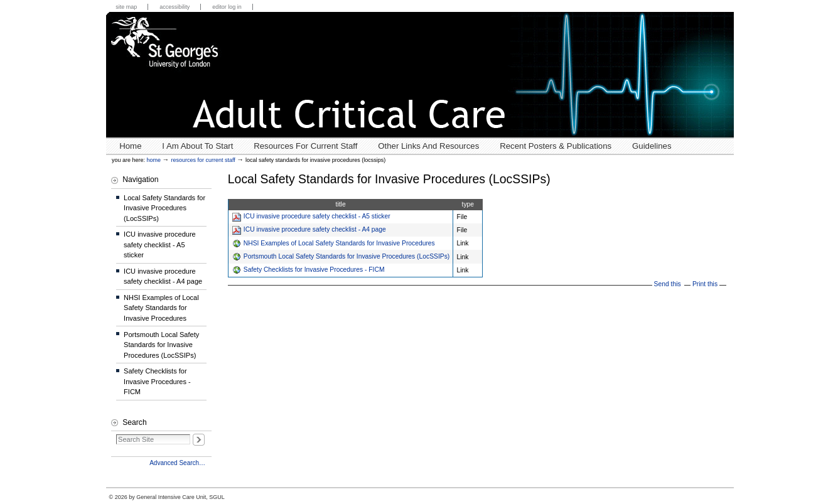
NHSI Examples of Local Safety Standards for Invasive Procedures (339, 243)
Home (130, 146)
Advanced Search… (177, 463)
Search (134, 422)
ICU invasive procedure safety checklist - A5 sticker (317, 216)
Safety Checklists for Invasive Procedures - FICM (314, 270)
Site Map (126, 7)
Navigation (140, 180)
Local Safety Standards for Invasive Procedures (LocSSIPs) (164, 208)
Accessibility (175, 7)
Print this (705, 284)
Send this (668, 284)
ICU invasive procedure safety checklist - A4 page (315, 229)
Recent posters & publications (556, 146)
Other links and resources (428, 146)
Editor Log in (227, 7)
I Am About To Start (197, 146)
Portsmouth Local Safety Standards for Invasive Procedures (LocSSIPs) (347, 256)
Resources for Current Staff (305, 146)
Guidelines (652, 146)
